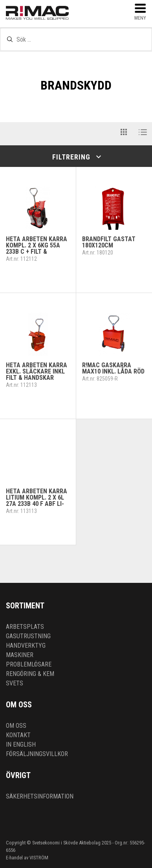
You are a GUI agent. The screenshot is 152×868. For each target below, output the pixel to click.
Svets (15, 683)
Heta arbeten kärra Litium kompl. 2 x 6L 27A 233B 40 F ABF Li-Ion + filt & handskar (38, 501)
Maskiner (20, 655)
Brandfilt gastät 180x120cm (109, 242)
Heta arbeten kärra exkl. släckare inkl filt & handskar (37, 371)
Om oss (16, 726)
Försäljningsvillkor (37, 754)
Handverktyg (26, 646)
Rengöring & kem (30, 674)
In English (21, 744)
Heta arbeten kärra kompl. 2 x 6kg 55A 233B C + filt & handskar (37, 248)
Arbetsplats (25, 627)
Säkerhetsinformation (40, 796)
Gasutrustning (28, 636)
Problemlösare (29, 664)
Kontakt (18, 735)
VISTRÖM (39, 858)
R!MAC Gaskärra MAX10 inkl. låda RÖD (113, 368)
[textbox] (76, 39)
